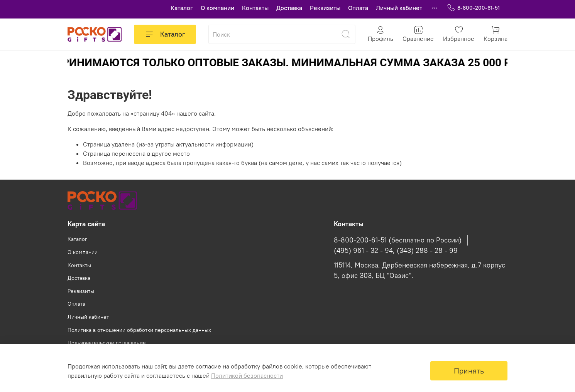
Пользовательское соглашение (107, 343)
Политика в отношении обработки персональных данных (139, 330)
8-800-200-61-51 (473, 8)
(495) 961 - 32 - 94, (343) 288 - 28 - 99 (396, 251)
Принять (469, 371)
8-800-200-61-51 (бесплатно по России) (398, 240)
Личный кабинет (399, 8)
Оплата (358, 8)
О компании (217, 8)
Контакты (255, 8)
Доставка (289, 8)
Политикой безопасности (247, 375)
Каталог (182, 8)
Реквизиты (325, 8)
